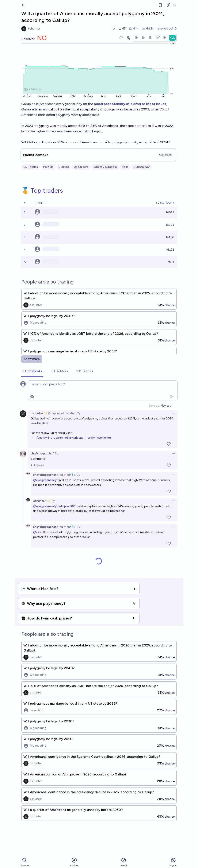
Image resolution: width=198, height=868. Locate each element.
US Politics (31, 167)
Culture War (142, 167)
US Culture (81, 167)
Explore (74, 862)
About (124, 862)
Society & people (105, 167)
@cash (38, 532)
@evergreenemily (45, 480)
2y (56, 453)
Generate (165, 155)
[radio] (137, 38)
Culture (64, 167)
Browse (25, 862)
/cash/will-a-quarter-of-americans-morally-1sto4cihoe (74, 438)
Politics (48, 167)
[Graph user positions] (128, 38)
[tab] (32, 371)
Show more (32, 359)
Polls (125, 167)
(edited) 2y (73, 413)
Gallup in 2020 (67, 506)
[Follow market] (160, 5)
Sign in (173, 862)
